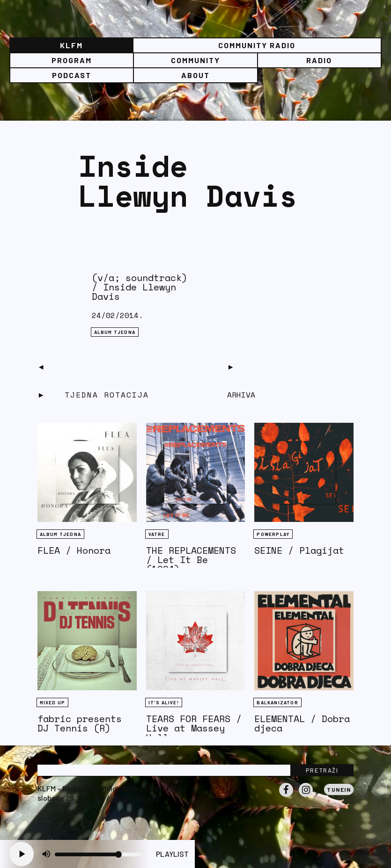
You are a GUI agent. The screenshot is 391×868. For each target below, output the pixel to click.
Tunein (339, 789)
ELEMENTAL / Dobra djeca (302, 723)
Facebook (286, 796)
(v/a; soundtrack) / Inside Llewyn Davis (140, 287)
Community (195, 60)
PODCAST (72, 75)
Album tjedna (115, 332)
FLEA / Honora (74, 550)
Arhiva (241, 395)
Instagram (306, 796)
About (195, 75)
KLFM (71, 45)
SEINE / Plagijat (299, 550)
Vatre (157, 534)
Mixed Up (53, 702)
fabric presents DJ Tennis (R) (80, 723)
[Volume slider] (98, 854)
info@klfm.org (135, 798)
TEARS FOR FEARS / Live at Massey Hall (194, 728)
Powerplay (273, 534)
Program (72, 60)
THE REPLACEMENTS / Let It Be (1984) (191, 560)
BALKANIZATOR (277, 702)
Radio (319, 60)
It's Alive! (164, 702)
